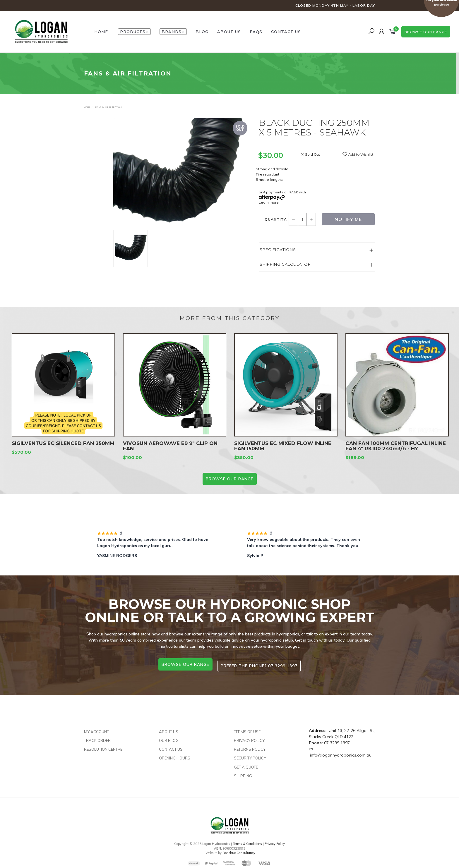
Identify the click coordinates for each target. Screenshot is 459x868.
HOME (101, 32)
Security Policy (250, 756)
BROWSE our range (230, 479)
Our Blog (169, 738)
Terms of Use (247, 729)
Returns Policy (250, 747)
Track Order (97, 738)
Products (134, 32)
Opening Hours (175, 756)
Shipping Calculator (285, 264)
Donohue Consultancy (239, 850)
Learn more (269, 202)
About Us (229, 32)
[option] (182, 174)
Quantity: (277, 219)
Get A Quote (246, 764)
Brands (173, 32)
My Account (96, 729)
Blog (202, 32)
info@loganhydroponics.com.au (341, 752)
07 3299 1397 (337, 740)
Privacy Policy (249, 738)
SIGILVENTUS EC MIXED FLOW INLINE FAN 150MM (283, 451)
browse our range (426, 32)
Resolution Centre (103, 747)
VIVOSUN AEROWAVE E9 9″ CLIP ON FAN (170, 451)
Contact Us (286, 32)
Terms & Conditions (247, 841)
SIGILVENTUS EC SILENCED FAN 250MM (63, 448)
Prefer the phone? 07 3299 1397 (260, 664)
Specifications (278, 250)
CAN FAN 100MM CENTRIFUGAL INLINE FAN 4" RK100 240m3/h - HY (396, 451)
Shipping (243, 773)
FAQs (256, 32)
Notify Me (348, 219)
